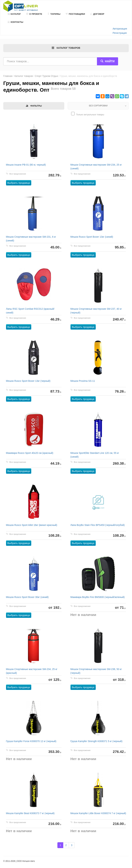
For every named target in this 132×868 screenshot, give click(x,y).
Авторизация (120, 29)
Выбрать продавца (19, 183)
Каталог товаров (24, 76)
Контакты (15, 22)
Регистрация (120, 33)
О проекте (34, 14)
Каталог (14, 14)
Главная (8, 76)
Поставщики (75, 14)
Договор (97, 14)
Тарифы (54, 14)
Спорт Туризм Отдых (46, 76)
